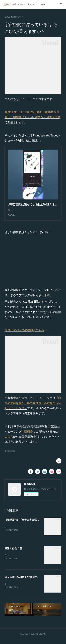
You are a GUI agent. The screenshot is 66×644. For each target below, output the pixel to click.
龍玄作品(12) (10, 455)
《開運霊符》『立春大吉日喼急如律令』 (27, 523)
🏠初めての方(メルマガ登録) (14, 4)
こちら (9, 440)
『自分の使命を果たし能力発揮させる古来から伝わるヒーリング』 (33, 407)
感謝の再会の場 (13, 552)
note (43, 4)
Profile (31, 4)
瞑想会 (29, 435)
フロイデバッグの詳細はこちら (24, 334)
